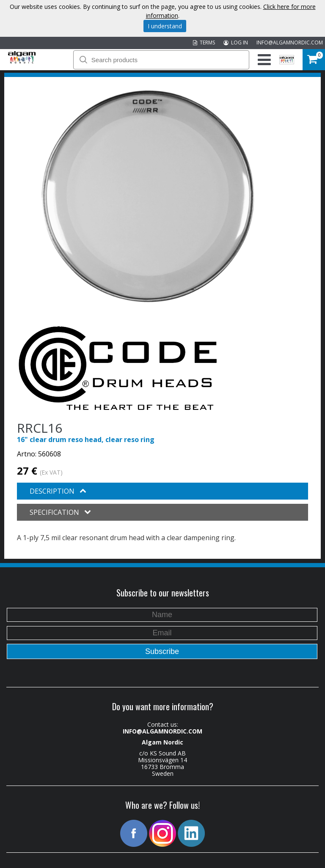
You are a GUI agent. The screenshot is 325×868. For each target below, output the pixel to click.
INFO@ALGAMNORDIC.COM (290, 43)
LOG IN (236, 43)
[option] (148, 196)
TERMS (204, 43)
